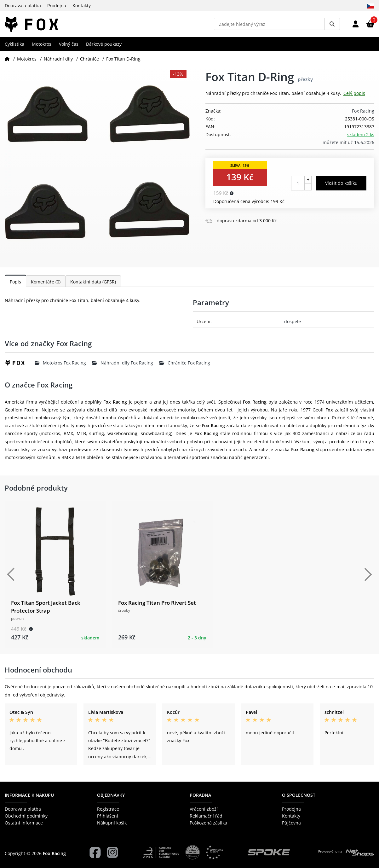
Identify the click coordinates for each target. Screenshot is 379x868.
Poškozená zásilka (208, 823)
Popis (15, 284)
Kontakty (82, 6)
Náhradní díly (58, 61)
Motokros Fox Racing (60, 365)
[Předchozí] (11, 577)
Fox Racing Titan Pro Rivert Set (157, 605)
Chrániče (89, 61)
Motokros (42, 46)
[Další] (368, 577)
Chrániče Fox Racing (185, 365)
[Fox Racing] (20, 365)
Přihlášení (108, 816)
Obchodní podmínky (26, 816)
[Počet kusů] (298, 185)
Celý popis (354, 96)
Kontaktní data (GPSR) (93, 284)
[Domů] (7, 61)
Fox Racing (363, 113)
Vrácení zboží (204, 809)
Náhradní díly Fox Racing (123, 365)
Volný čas (69, 46)
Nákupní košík (112, 823)
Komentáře (46, 284)
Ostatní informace (24, 823)
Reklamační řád (206, 816)
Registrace (108, 809)
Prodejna (57, 6)
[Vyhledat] (332, 25)
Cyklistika (14, 46)
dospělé (293, 324)
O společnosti (299, 795)
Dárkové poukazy (104, 46)
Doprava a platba (23, 6)
